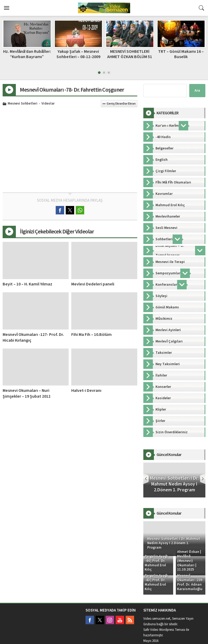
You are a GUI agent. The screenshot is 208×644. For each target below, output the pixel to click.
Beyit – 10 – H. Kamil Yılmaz (27, 284)
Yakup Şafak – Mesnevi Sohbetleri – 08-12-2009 (78, 54)
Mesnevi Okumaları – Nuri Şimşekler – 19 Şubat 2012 (27, 393)
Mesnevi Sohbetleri (23, 104)
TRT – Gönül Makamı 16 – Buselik (181, 54)
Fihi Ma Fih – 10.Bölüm (91, 335)
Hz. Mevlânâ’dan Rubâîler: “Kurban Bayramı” (27, 54)
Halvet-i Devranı (86, 391)
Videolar (48, 104)
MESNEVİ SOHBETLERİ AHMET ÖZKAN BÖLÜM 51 (130, 54)
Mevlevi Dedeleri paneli (93, 284)
